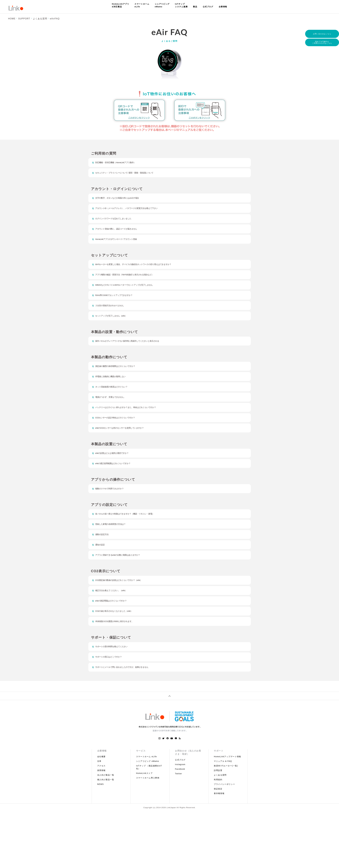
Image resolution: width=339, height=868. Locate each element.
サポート (219, 773)
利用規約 (218, 802)
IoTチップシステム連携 (181, 5)
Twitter (179, 796)
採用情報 (101, 793)
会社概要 (101, 779)
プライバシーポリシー (224, 807)
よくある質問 (40, 19)
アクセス (101, 788)
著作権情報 (219, 816)
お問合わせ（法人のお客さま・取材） (188, 775)
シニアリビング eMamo (148, 783)
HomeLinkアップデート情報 (227, 779)
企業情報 (223, 7)
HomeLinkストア (144, 796)
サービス (141, 773)
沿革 (99, 783)
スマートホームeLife (142, 5)
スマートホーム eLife (146, 779)
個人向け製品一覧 (106, 802)
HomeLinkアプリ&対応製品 (120, 5)
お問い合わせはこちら (322, 34)
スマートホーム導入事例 (148, 800)
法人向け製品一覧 (106, 797)
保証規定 (218, 811)
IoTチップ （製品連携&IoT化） (149, 790)
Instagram (180, 787)
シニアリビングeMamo (162, 5)
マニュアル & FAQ (223, 783)
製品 (195, 7)
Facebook (180, 791)
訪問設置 (218, 793)
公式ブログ (208, 7)
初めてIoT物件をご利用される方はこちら (322, 43)
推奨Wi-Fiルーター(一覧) (226, 788)
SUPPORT (24, 19)
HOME (12, 19)
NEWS (100, 807)
